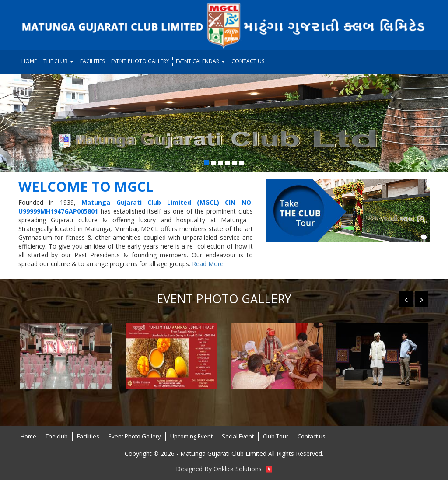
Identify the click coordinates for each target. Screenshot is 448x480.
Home (29, 61)
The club (57, 436)
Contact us (248, 61)
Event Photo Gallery (140, 61)
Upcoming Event (191, 436)
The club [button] (58, 61)
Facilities (92, 61)
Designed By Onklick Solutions (224, 469)
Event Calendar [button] (200, 61)
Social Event (238, 436)
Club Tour (276, 436)
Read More (208, 264)
